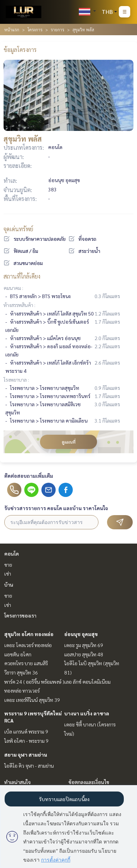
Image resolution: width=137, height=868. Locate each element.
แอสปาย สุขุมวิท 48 (84, 654)
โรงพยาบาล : (16, 380)
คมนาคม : (13, 288)
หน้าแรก (12, 30)
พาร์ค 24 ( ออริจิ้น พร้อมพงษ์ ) (34, 682)
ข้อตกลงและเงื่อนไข (89, 782)
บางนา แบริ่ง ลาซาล (87, 713)
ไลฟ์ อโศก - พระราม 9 (26, 741)
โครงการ (35, 30)
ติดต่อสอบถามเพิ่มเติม (29, 476)
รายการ (57, 30)
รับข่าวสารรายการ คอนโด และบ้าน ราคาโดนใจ (56, 508)
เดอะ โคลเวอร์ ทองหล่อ (28, 645)
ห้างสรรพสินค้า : (19, 305)
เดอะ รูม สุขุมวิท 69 (84, 645)
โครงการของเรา (20, 615)
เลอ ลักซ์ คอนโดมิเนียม (87, 682)
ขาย (8, 565)
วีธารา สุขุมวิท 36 (21, 672)
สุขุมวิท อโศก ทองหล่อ (29, 634)
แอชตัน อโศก (18, 654)
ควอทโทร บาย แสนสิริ (26, 663)
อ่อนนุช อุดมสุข (81, 634)
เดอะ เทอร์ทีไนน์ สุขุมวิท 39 (32, 700)
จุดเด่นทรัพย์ (18, 229)
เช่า (8, 573)
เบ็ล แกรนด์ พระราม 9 (26, 731)
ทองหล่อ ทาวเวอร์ (22, 690)
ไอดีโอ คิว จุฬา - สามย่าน (29, 766)
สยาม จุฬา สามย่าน (26, 755)
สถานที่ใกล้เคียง (22, 276)
